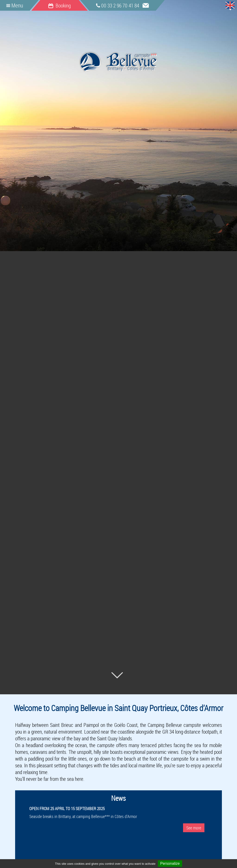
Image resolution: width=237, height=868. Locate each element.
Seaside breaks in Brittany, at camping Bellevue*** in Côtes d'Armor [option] (118, 818)
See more (194, 828)
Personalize (170, 863)
